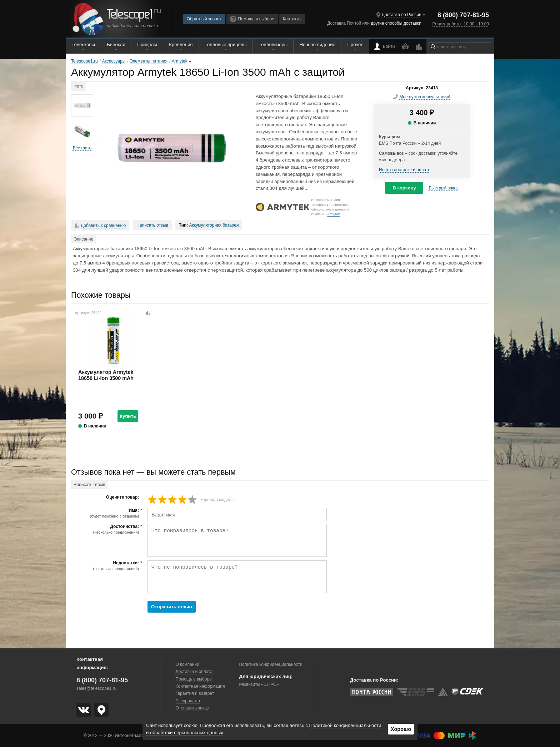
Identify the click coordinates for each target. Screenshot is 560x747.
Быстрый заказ (443, 188)
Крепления (181, 44)
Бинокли (116, 44)
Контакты (292, 19)
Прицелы (147, 44)
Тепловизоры (273, 44)
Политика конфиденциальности (271, 664)
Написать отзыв (152, 225)
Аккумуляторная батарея (214, 225)
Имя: (106, 513)
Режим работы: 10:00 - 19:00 (461, 24)
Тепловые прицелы (226, 44)
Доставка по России (402, 15)
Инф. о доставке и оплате (405, 170)
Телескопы (83, 44)
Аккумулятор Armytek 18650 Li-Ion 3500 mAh (106, 375)
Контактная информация (200, 686)
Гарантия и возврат (195, 693)
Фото (79, 86)
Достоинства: (106, 529)
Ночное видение (317, 44)
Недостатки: (106, 566)
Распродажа (188, 701)
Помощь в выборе (252, 19)
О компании (187, 664)
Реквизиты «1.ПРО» (259, 684)
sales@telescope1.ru (96, 688)
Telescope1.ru (322, 205)
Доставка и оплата (194, 672)
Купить (128, 416)
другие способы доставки (396, 23)
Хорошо (401, 729)
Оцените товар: (122, 497)
